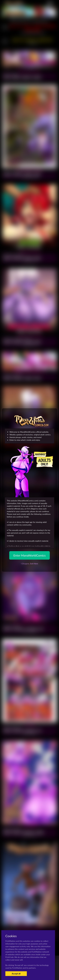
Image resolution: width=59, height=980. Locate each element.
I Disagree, (29, 564)
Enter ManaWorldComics (29, 555)
